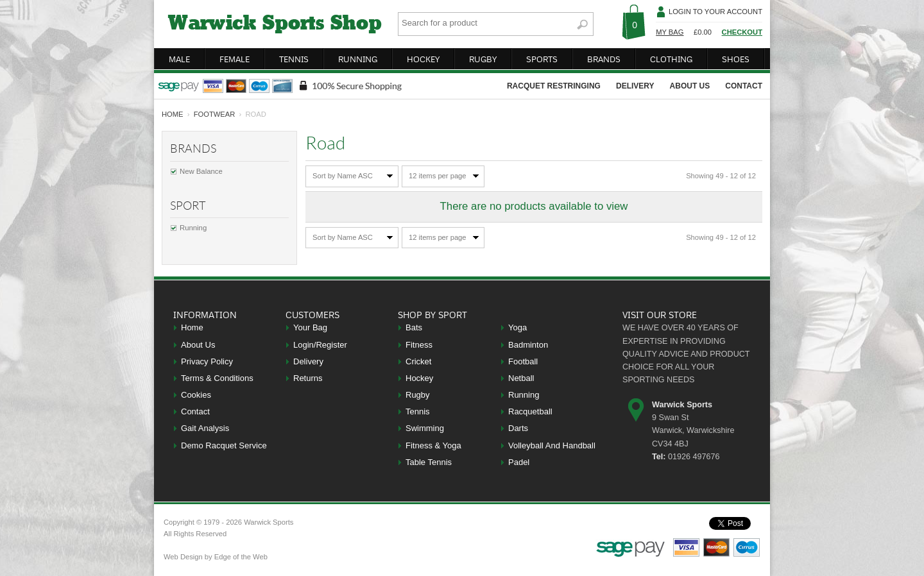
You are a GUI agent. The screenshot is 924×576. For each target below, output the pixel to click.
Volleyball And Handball (552, 445)
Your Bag (310, 327)
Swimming (425, 428)
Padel (519, 462)
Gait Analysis (205, 428)
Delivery (308, 361)
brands (604, 59)
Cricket (418, 361)
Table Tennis (429, 462)
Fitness (419, 345)
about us (690, 86)
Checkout (742, 32)
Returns (308, 378)
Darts (518, 428)
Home (192, 327)
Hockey (419, 378)
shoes (736, 59)
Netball (521, 378)
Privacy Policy (207, 361)
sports (542, 59)
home (173, 114)
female (235, 59)
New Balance (201, 171)
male (179, 59)
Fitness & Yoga (433, 445)
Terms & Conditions (217, 378)
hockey (423, 59)
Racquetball (530, 411)
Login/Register (320, 345)
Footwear (215, 114)
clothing (671, 59)
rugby (483, 59)
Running (193, 228)
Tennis (418, 411)
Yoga (518, 327)
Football (523, 361)
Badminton (528, 345)
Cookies (196, 395)
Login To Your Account (715, 12)
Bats (414, 327)
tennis (294, 59)
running (358, 59)
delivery (635, 86)
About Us (198, 345)
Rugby (418, 395)
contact (744, 86)
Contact (195, 411)
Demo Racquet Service (224, 445)
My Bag (670, 32)
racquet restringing (554, 86)
